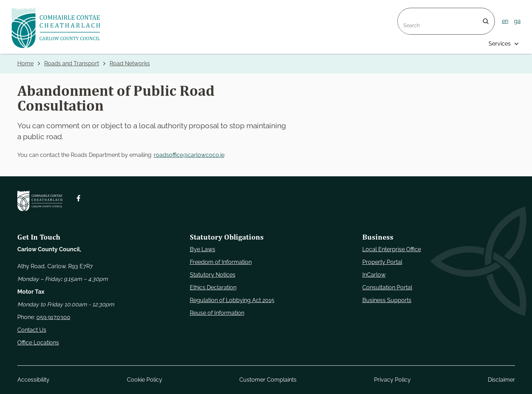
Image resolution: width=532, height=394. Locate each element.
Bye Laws (203, 249)
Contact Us (32, 330)
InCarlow (374, 275)
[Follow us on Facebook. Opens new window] (78, 198)
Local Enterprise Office (392, 249)
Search (407, 12)
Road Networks (130, 63)
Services (500, 44)
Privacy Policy (392, 380)
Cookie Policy (144, 380)
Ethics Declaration (213, 287)
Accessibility (33, 380)
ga (517, 21)
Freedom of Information (221, 262)
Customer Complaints (268, 380)
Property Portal (382, 262)
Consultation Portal (387, 287)
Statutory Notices (213, 275)
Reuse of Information (217, 313)
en (505, 21)
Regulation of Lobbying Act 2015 (232, 300)
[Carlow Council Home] (40, 201)
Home (25, 63)
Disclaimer (501, 380)
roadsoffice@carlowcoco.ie (189, 155)
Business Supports (387, 300)
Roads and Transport (72, 63)
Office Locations (38, 343)
